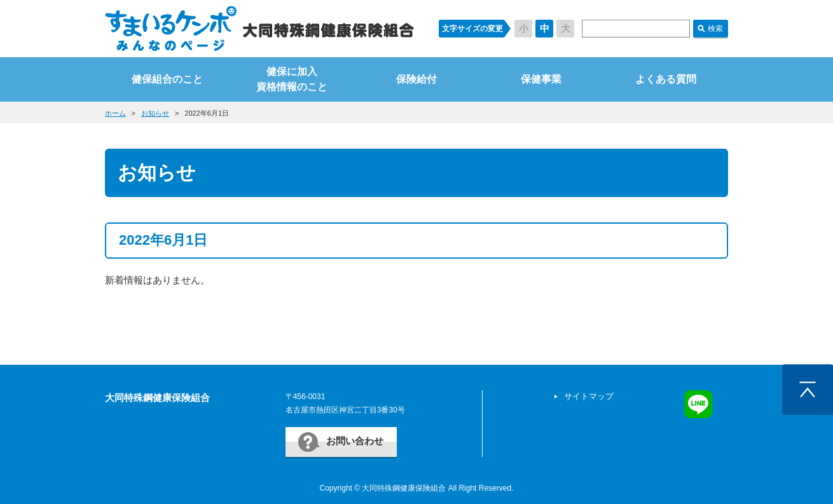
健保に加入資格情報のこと (292, 79)
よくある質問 (666, 79)
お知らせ (155, 113)
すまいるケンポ (259, 29)
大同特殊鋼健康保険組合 (157, 398)
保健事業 (541, 79)
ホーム (115, 113)
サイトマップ (589, 396)
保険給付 (417, 79)
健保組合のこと (167, 79)
